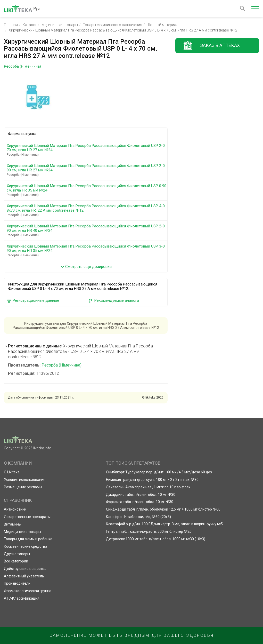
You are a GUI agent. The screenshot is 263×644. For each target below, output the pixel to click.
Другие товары (17, 554)
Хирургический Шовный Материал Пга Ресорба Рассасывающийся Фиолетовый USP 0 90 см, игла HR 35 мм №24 (87, 190)
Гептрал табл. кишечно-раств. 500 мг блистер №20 (149, 531)
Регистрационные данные (33, 301)
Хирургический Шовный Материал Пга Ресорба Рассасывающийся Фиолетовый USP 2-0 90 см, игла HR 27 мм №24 (87, 170)
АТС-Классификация (22, 598)
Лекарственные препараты (27, 517)
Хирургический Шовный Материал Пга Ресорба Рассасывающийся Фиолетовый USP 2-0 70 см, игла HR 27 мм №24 (87, 150)
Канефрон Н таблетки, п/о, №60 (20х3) (138, 517)
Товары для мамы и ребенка (28, 539)
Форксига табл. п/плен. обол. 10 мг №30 (140, 502)
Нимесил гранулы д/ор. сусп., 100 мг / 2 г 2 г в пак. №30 (152, 480)
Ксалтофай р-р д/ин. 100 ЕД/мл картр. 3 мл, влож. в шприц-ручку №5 (164, 524)
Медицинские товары (60, 25)
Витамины (13, 524)
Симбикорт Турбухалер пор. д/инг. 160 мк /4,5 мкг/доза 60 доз (159, 472)
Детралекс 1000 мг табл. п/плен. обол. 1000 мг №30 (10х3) (156, 539)
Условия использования (25, 480)
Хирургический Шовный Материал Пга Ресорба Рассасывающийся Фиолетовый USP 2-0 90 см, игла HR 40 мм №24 (87, 230)
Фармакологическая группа (28, 591)
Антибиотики (15, 509)
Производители (17, 583)
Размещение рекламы (23, 487)
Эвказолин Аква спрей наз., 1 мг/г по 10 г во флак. (149, 487)
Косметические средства (26, 546)
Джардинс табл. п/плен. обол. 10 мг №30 (141, 495)
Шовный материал (162, 25)
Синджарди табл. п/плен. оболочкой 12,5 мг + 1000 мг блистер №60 (163, 509)
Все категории (16, 561)
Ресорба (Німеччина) (61, 365)
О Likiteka (12, 472)
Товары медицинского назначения (112, 25)
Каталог (30, 25)
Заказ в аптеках (220, 45)
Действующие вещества (25, 569)
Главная (11, 25)
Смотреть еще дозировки (86, 267)
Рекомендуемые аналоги (114, 301)
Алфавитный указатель (24, 576)
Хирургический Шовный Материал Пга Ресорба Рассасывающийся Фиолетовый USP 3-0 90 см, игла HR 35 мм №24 (87, 251)
